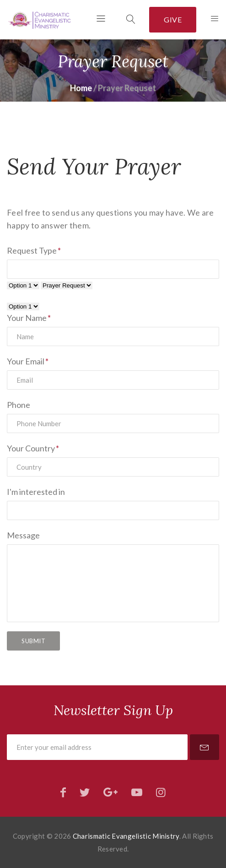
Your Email (26, 361)
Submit (33, 641)
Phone (19, 405)
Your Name (27, 318)
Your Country (31, 448)
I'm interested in (36, 492)
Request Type (32, 250)
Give (173, 19)
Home (81, 88)
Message (23, 535)
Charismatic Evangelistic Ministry (126, 836)
